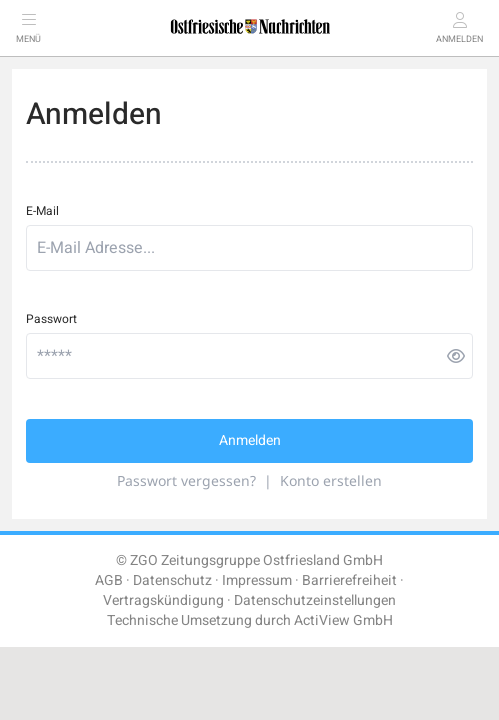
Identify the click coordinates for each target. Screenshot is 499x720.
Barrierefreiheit (349, 580)
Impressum (257, 580)
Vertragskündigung (163, 600)
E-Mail (42, 211)
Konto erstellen (331, 480)
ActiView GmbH (343, 620)
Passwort (51, 319)
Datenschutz (172, 580)
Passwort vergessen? (186, 480)
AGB (109, 580)
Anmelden (250, 440)
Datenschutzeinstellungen (315, 600)
